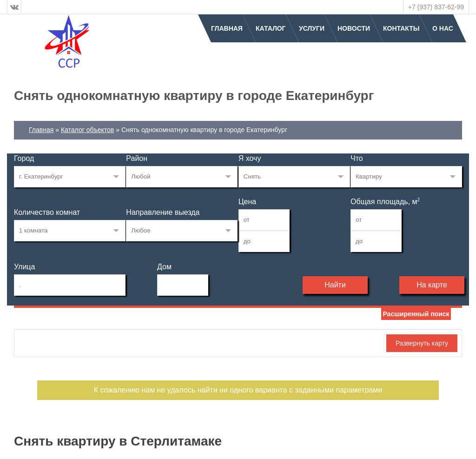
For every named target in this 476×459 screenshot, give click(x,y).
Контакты (401, 28)
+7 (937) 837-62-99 (436, 7)
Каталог (271, 28)
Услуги (312, 28)
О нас (443, 28)
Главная (227, 28)
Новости (354, 28)
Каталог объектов (87, 130)
